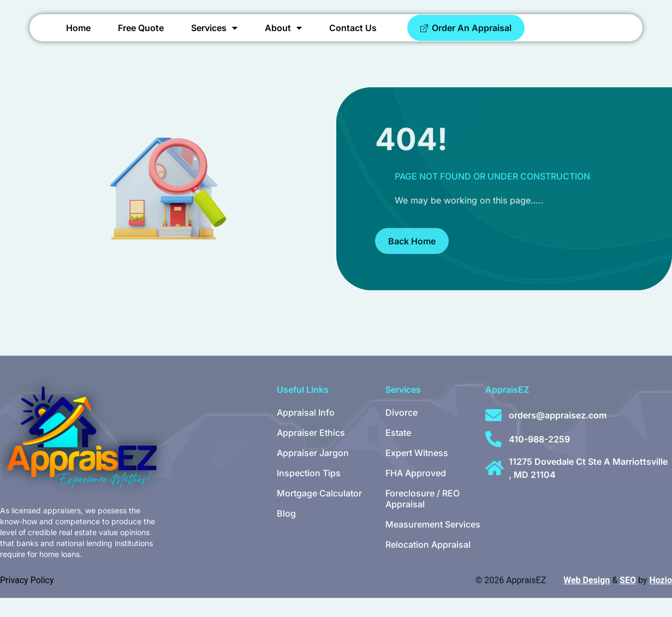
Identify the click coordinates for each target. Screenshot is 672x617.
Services (214, 38)
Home (78, 38)
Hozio (661, 599)
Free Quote (141, 38)
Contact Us (353, 38)
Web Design (587, 599)
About (283, 38)
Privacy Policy (27, 599)
